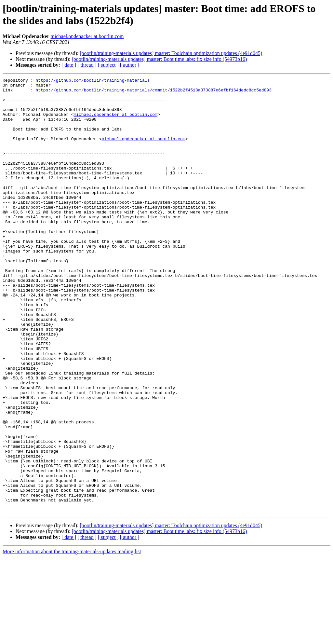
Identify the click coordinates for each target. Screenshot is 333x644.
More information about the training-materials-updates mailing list (72, 638)
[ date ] (69, 65)
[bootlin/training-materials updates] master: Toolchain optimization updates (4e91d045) (171, 53)
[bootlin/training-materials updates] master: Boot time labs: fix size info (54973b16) (159, 59)
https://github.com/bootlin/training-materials (93, 81)
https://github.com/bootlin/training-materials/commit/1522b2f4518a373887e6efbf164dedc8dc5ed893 (153, 93)
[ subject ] (108, 65)
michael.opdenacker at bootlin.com (87, 36)
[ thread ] (87, 65)
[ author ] (130, 65)
